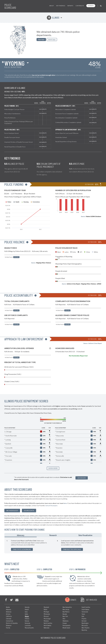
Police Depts (41, 40)
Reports (70, 6)
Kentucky (27, 623)
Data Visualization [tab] (85, 535)
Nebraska (47, 628)
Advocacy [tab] (21, 535)
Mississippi (47, 619)
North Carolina (48, 623)
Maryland (46, 607)
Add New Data (82, 478)
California (9, 616)
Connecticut (10, 621)
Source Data (29, 510)
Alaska (8, 607)
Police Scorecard (10, 6)
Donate (91, 6)
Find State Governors (22, 549)
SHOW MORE (53, 468)
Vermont (84, 621)
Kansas (27, 621)
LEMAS (99, 284)
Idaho (26, 614)
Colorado (9, 619)
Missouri (46, 616)
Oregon (65, 623)
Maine (45, 609)
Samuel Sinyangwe (51, 506)
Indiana (27, 619)
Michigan (46, 612)
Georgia (27, 607)
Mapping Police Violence (43, 263)
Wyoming (14, 63)
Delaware (9, 625)
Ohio (64, 619)
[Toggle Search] (101, 6)
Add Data (16, 257)
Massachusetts (29, 628)
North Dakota (47, 625)
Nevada (65, 614)
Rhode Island (66, 628)
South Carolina (86, 607)
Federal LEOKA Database (93, 216)
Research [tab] (53, 535)
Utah (83, 616)
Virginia (84, 619)
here (65, 503)
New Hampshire (67, 607)
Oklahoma (65, 621)
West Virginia (85, 628)
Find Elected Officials (72, 549)
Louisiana (28, 625)
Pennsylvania (66, 625)
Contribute (80, 6)
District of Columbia (12, 623)
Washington (85, 623)
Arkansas (9, 612)
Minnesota (47, 614)
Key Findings (61, 6)
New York (65, 616)
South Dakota (85, 609)
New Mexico (66, 612)
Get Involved (92, 600)
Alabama (8, 609)
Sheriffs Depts (52, 40)
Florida (8, 628)
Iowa (26, 612)
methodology (12, 510)
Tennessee (85, 612)
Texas (83, 614)
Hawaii (27, 609)
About (52, 6)
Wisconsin (85, 625)
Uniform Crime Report (73, 284)
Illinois (53, 18)
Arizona (8, 614)
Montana (46, 621)
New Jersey (66, 609)
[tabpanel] (53, 545)
